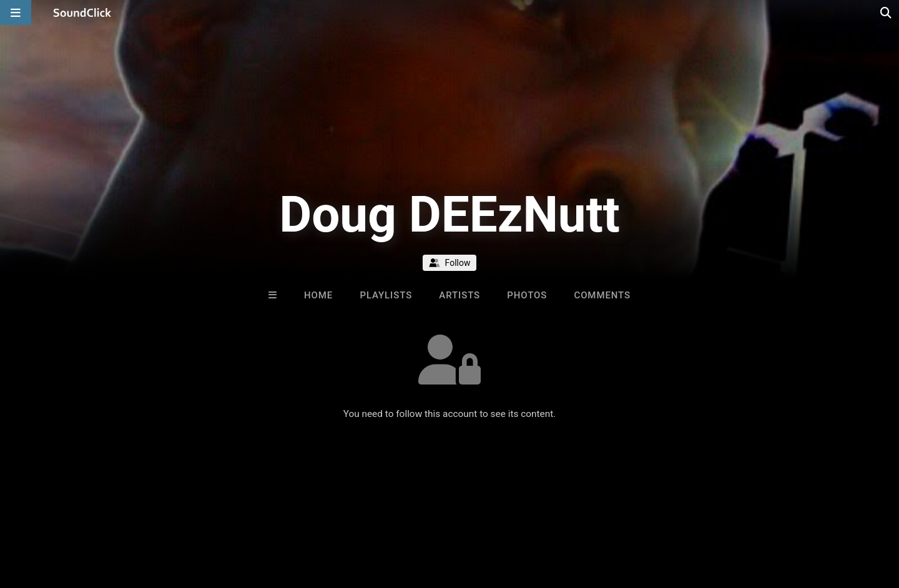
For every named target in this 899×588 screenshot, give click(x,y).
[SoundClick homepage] (82, 12)
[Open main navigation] (16, 12)
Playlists (386, 295)
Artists (459, 295)
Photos (527, 295)
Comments (602, 295)
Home (318, 295)
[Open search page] (887, 12)
